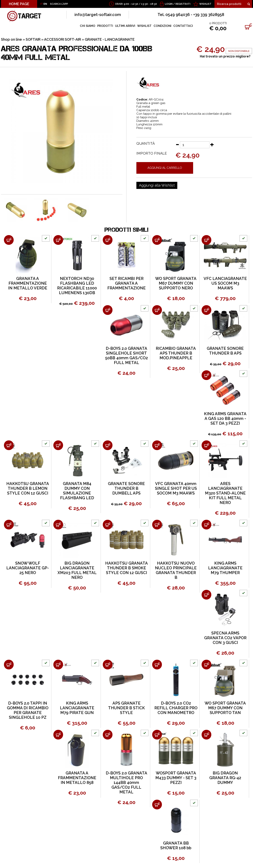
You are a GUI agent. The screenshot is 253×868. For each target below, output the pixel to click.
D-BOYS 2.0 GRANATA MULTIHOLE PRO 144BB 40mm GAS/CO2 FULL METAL (126, 783)
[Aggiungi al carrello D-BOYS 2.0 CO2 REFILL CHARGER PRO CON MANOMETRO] (157, 665)
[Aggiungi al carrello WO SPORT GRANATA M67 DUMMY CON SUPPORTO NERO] (157, 240)
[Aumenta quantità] (212, 145)
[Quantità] (195, 145)
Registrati (183, 4)
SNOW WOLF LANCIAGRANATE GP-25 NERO (28, 568)
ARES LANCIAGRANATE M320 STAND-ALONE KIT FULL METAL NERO (225, 493)
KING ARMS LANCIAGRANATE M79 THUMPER (225, 568)
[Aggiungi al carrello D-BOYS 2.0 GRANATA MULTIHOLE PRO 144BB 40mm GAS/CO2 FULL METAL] (108, 735)
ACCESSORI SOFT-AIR (63, 39)
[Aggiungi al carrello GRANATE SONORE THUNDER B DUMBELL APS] (108, 445)
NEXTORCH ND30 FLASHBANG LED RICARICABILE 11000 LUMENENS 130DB (77, 286)
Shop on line (11, 39)
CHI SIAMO (88, 26)
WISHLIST (205, 4)
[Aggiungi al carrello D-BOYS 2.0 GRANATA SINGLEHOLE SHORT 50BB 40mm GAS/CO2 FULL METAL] (108, 310)
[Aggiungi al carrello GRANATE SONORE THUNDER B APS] (206, 310)
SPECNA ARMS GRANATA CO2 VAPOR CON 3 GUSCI (225, 638)
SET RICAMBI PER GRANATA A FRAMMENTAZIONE (126, 283)
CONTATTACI (183, 26)
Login (169, 4)
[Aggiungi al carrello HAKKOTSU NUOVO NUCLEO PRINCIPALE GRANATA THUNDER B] (157, 525)
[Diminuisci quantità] (177, 145)
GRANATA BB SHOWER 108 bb (176, 845)
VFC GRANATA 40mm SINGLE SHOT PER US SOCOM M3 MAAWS (176, 488)
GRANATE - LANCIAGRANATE (110, 39)
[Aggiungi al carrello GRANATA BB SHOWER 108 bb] (157, 805)
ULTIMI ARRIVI (125, 26)
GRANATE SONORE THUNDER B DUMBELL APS (126, 488)
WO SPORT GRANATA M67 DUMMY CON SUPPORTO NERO (176, 283)
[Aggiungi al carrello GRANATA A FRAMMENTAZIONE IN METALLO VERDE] (9, 240)
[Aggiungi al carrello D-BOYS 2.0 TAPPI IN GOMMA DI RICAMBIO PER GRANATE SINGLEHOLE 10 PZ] (9, 665)
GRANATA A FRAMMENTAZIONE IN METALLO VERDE (28, 283)
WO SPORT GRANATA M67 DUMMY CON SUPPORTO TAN (225, 708)
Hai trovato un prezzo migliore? (225, 56)
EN (45, 4)
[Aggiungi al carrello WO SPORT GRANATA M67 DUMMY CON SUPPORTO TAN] (206, 665)
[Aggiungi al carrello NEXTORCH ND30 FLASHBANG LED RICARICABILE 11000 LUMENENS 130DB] (58, 240)
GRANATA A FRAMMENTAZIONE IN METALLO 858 (77, 778)
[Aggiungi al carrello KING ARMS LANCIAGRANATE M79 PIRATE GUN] (58, 665)
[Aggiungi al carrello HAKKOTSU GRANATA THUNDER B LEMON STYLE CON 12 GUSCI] (9, 445)
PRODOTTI (105, 26)
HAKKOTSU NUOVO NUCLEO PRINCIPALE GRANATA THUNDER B (176, 570)
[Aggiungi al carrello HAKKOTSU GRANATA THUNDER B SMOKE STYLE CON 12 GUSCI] (108, 525)
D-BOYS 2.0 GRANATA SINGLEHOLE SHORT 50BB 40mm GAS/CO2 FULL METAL (126, 356)
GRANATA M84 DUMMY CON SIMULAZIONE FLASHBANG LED (77, 491)
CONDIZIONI (162, 26)
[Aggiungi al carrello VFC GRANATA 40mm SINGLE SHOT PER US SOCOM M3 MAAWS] (157, 445)
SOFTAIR (33, 39)
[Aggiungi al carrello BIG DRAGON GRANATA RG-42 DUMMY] (206, 735)
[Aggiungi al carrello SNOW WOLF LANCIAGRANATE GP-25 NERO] (9, 525)
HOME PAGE (19, 4)
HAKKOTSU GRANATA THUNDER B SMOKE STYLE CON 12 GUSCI (126, 568)
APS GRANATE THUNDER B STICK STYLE (126, 708)
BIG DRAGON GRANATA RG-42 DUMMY (225, 778)
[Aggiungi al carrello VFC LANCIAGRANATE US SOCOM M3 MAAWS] (206, 240)
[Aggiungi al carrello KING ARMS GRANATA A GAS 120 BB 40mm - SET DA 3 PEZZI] (206, 375)
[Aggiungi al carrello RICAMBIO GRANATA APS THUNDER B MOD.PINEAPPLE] (157, 310)
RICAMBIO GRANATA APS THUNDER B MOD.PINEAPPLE (176, 353)
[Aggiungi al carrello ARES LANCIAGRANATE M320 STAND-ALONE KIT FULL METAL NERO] (206, 445)
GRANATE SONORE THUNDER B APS (225, 351)
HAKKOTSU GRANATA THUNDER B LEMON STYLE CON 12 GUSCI (28, 488)
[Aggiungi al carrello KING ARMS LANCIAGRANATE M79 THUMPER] (206, 525)
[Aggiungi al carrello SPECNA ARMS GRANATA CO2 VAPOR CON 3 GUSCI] (206, 595)
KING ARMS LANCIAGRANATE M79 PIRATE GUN (77, 708)
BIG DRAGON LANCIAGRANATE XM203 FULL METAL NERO (77, 570)
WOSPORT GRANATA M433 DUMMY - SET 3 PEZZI (176, 778)
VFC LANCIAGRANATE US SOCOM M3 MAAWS (225, 283)
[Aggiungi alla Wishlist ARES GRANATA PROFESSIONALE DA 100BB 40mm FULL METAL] (157, 185)
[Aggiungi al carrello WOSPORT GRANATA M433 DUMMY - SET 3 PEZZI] (157, 735)
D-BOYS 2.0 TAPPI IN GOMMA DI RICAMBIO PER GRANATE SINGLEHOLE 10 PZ (28, 710)
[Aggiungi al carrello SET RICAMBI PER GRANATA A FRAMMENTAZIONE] (108, 240)
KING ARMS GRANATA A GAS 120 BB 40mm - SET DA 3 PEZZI (225, 419)
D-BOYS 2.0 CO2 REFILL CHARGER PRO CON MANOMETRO (176, 708)
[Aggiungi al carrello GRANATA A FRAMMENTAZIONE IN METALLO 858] (58, 735)
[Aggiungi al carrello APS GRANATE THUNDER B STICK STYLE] (108, 665)
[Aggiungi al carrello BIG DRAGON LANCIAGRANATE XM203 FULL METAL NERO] (58, 525)
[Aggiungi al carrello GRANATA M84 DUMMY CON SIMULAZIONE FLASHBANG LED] (58, 445)
